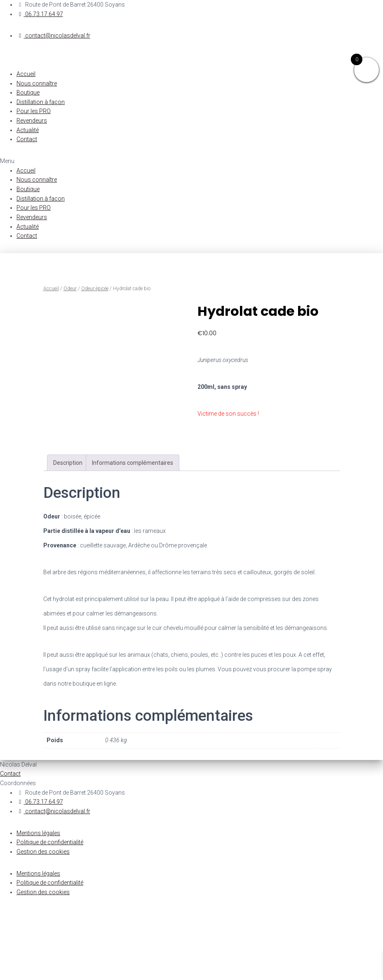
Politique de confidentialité (50, 913)
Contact (27, 139)
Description (68, 534)
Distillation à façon (41, 102)
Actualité (28, 130)
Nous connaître (37, 83)
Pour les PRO (34, 111)
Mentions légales (38, 904)
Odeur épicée (95, 289)
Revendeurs (32, 121)
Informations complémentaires (133, 534)
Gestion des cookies (43, 923)
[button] (191, 161)
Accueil (26, 74)
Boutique (28, 92)
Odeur (70, 289)
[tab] (68, 534)
